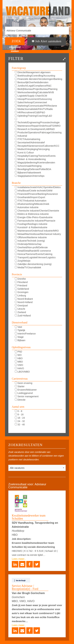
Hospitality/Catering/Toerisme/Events (35, 156)
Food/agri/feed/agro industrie (31, 224)
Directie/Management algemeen (33, 72)
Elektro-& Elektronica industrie (32, 214)
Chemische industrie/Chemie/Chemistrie (37, 211)
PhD (18, 352)
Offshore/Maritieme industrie (31, 237)
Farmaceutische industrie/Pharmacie (35, 221)
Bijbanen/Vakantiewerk (28, 173)
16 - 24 (20, 418)
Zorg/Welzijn (23, 261)
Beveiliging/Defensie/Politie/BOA (33, 169)
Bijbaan (20, 340)
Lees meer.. (19, 559)
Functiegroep (19, 68)
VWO (19, 365)
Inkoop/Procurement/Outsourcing (33, 99)
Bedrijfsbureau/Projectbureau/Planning (36, 89)
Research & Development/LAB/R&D (35, 129)
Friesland (21, 285)
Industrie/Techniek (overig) (30, 241)
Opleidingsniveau (21, 347)
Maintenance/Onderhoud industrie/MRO (37, 231)
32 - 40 (20, 424)
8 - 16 (19, 414)
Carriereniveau (20, 379)
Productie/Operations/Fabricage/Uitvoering (38, 132)
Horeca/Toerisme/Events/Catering (34, 254)
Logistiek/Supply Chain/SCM (31, 96)
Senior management (27, 396)
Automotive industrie (27, 207)
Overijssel (21, 306)
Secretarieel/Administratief (30, 142)
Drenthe (20, 279)
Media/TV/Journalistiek (28, 267)
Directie (20, 400)
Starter (20, 386)
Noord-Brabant (24, 299)
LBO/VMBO (22, 372)
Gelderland (22, 289)
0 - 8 (19, 411)
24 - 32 (20, 421)
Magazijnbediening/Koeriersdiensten (35, 163)
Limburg (20, 296)
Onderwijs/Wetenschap (28, 244)
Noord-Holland (24, 302)
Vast (18, 327)
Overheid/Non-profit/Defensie (31, 247)
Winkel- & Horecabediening (30, 159)
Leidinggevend (24, 393)
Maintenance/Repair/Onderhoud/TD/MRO (38, 126)
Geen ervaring (24, 383)
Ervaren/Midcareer (26, 390)
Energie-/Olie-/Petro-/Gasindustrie (34, 217)
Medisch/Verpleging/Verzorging (32, 149)
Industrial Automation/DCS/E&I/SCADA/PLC (33, 136)
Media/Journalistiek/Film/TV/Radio (34, 109)
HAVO (19, 368)
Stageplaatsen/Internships (30, 176)
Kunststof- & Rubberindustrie (31, 227)
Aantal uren (18, 407)
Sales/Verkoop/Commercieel (31, 102)
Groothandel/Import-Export (30, 197)
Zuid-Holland (23, 316)
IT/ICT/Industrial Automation (31, 201)
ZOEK (16, 41)
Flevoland (21, 282)
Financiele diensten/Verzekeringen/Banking (38, 79)
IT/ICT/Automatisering (28, 139)
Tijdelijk (20, 330)
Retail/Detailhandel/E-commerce (33, 251)
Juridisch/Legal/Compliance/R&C (33, 86)
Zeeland (20, 312)
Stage (19, 337)
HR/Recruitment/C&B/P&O (30, 112)
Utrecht (20, 309)
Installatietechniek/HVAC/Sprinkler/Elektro (38, 187)
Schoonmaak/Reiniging (28, 166)
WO (18, 355)
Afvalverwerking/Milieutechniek (32, 204)
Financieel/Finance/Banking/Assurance (36, 194)
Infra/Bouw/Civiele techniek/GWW (34, 191)
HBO (19, 358)
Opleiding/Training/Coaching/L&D (33, 116)
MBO (19, 362)
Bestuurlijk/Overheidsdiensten (32, 82)
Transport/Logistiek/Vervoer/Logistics (35, 257)
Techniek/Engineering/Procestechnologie (37, 122)
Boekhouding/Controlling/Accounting (35, 76)
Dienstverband (20, 323)
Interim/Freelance (25, 334)
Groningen (22, 292)
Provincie (17, 274)
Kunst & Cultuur (24, 153)
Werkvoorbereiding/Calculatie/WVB (34, 92)
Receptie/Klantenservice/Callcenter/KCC (37, 146)
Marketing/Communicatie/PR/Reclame (36, 106)
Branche (16, 183)
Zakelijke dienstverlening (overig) (33, 264)
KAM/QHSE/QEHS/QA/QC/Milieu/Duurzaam (38, 119)
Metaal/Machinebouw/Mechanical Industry (38, 234)
